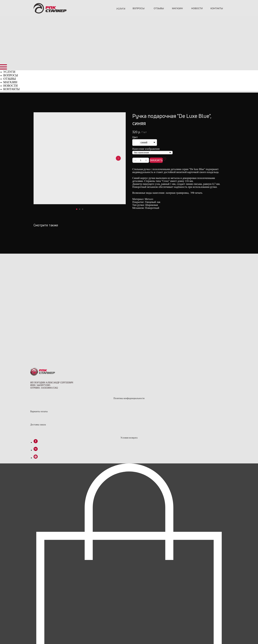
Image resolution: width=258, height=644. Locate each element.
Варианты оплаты (39, 319)
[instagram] (36, 365)
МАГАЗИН (177, 8)
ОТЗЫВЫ (159, 8)
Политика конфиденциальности (129, 306)
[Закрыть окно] (3, 638)
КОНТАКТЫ (217, 8)
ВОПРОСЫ (139, 8)
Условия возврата (129, 345)
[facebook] (36, 350)
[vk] (36, 357)
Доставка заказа (38, 332)
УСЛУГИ (121, 9)
